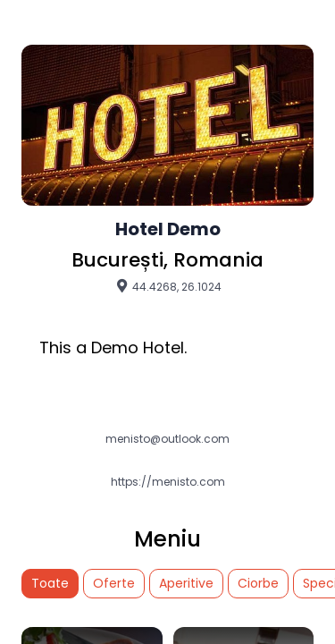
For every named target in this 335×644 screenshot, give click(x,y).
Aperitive (186, 583)
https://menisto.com (168, 482)
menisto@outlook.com (167, 439)
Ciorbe (258, 583)
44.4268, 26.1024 (168, 286)
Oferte (114, 583)
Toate (50, 583)
